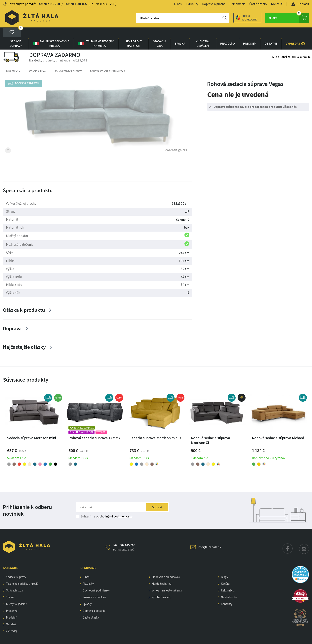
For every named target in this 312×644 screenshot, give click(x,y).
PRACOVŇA (228, 33)
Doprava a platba (214, 4)
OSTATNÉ (271, 33)
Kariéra (225, 574)
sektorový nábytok (134, 33)
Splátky (87, 594)
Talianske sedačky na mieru (96, 33)
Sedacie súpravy (16, 33)
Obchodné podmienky (96, 580)
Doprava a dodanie (94, 601)
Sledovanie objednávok (166, 567)
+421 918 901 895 (75, 4)
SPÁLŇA (180, 33)
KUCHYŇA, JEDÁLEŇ (203, 33)
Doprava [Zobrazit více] (12, 318)
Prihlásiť (300, 4)
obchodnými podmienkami (114, 506)
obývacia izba (159, 33)
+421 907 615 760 (48, 4)
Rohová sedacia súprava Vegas (107, 61)
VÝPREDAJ (295, 33)
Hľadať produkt (136, 18)
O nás (178, 4)
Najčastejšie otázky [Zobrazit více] (24, 337)
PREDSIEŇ (250, 33)
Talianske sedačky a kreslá (51, 33)
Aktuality (192, 4)
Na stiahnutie (229, 587)
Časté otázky (258, 4)
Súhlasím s (107, 506)
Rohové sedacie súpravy (68, 61)
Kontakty (227, 594)
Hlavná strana (11, 61)
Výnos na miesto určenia (167, 580)
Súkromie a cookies (94, 587)
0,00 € (289, 18)
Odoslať (157, 497)
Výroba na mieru (161, 587)
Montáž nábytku (162, 574)
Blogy (224, 567)
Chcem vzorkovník (232, 18)
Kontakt (277, 4)
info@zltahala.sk (209, 537)
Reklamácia (237, 4)
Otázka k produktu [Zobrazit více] (24, 300)
